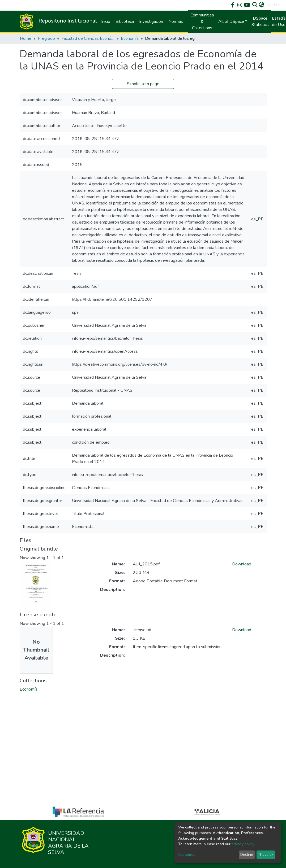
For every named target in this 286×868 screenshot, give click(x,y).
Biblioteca (125, 21)
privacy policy (243, 844)
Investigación (151, 21)
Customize (187, 855)
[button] (262, 5)
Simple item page (143, 84)
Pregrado (46, 38)
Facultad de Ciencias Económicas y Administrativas (88, 38)
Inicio (106, 21)
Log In (271, 5)
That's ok (266, 855)
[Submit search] (255, 5)
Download (242, 564)
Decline (247, 855)
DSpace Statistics (260, 21)
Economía (130, 38)
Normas (176, 21)
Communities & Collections (202, 21)
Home (26, 38)
